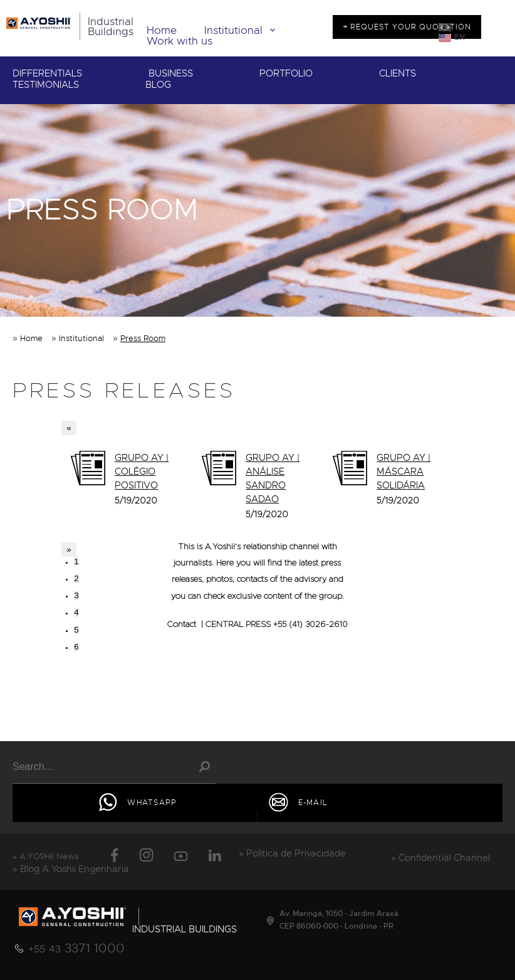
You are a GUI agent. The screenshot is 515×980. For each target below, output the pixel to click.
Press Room (143, 338)
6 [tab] (76, 647)
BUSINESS (171, 74)
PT (459, 28)
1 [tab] (76, 561)
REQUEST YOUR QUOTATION (409, 27)
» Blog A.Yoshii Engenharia (71, 869)
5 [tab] (76, 630)
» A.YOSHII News (45, 856)
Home (162, 30)
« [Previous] (69, 428)
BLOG (158, 85)
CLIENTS (398, 74)
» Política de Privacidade (293, 853)
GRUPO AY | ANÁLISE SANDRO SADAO (273, 478)
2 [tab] (76, 578)
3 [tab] (76, 595)
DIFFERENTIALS (47, 74)
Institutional (242, 30)
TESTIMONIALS (46, 85)
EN (460, 37)
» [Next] (69, 550)
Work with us (179, 41)
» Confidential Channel (441, 858)
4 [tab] (76, 612)
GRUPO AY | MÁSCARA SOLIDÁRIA (403, 472)
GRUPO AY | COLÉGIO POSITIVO (142, 472)
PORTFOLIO (286, 74)
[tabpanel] (127, 482)
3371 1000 (76, 948)
